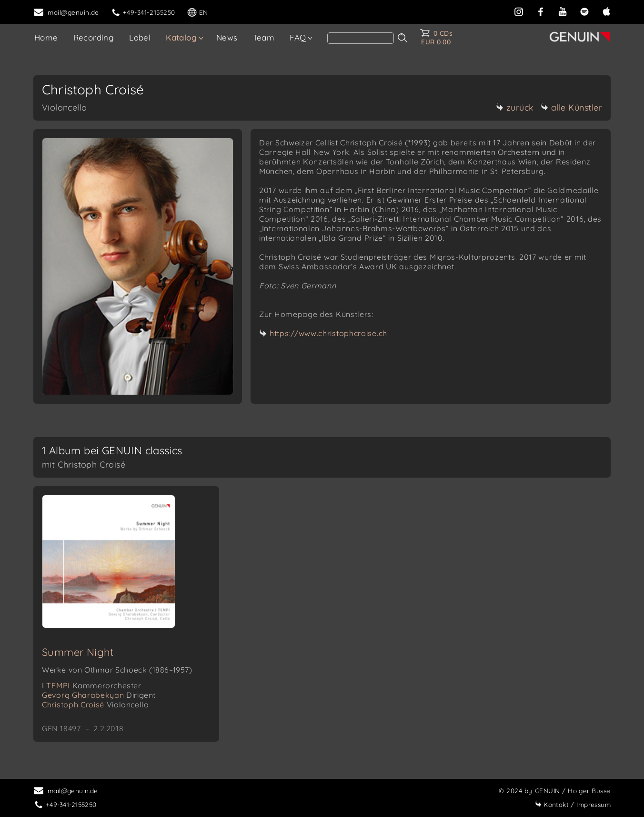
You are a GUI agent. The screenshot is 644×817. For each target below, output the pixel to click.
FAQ (298, 37)
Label (140, 37)
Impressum (573, 804)
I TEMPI (92, 685)
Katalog (181, 37)
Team (264, 37)
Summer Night (78, 652)
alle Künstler (572, 107)
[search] (361, 38)
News (227, 37)
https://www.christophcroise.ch (328, 333)
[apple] (606, 11)
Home (46, 37)
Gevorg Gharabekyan (99, 695)
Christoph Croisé (95, 705)
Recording (94, 37)
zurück (515, 107)
